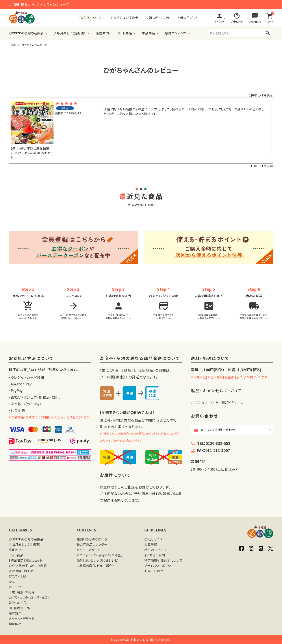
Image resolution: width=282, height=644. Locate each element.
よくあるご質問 (155, 555)
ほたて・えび (17, 576)
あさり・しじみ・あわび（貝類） (29, 597)
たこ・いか (16, 587)
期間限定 (15, 624)
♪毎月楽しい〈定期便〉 (70, 33)
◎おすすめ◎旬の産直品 (26, 33)
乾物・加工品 (18, 603)
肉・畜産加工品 (19, 608)
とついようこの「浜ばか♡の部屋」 (100, 555)
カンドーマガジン (89, 550)
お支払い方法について (31, 358)
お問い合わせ (154, 571)
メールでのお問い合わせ (214, 430)
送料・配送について (210, 358)
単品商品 (148, 33)
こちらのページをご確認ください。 (217, 403)
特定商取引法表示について (163, 560)
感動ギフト (103, 33)
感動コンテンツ (176, 33)
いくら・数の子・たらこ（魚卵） (29, 566)
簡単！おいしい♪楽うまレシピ (97, 560)
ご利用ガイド (153, 539)
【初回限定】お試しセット (26, 560)
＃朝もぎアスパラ (158, 18)
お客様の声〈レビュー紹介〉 (95, 566)
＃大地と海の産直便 (124, 18)
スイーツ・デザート (22, 618)
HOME (13, 45)
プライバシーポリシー (159, 566)
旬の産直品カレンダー (92, 544)
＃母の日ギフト (188, 18)
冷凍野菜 (15, 613)
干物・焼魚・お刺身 (22, 592)
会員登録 (151, 544)
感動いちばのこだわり (92, 539)
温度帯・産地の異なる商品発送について (140, 358)
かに (12, 581)
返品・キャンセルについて (216, 391)
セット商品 (125, 33)
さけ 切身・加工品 (21, 571)
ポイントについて (156, 550)
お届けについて (115, 475)
